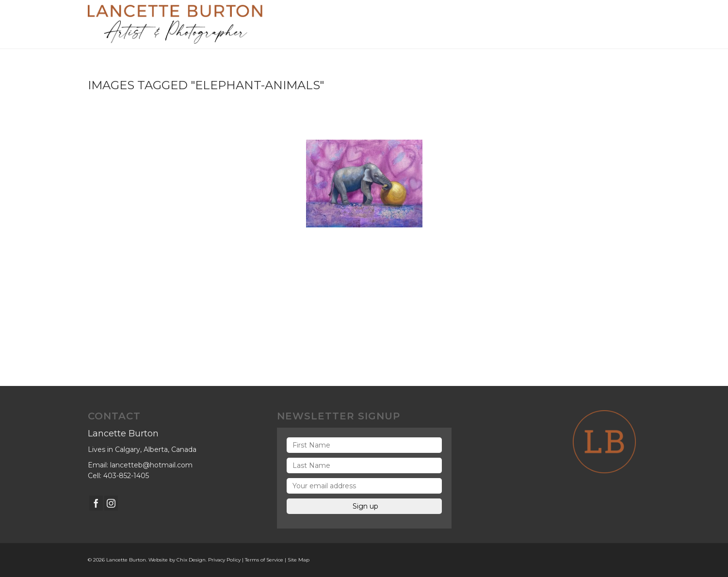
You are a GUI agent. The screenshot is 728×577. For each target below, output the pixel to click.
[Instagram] (111, 503)
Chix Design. (192, 560)
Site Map (299, 560)
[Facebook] (96, 503)
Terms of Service (264, 560)
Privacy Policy (224, 560)
